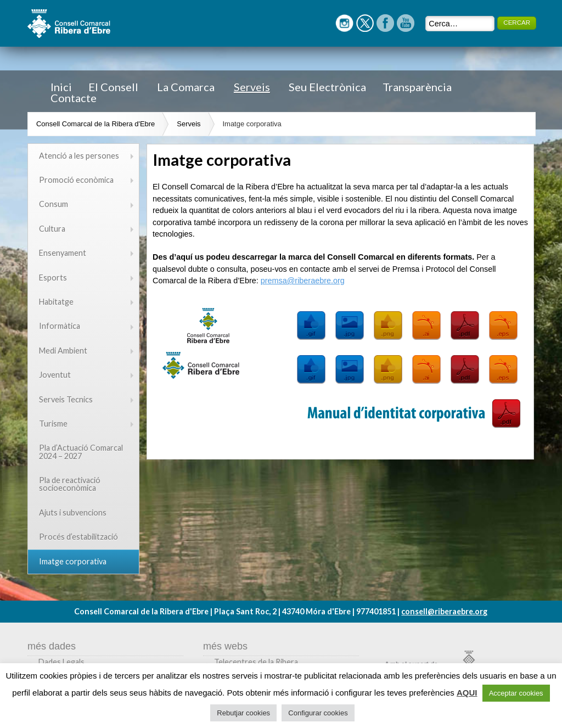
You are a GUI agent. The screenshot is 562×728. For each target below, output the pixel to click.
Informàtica (60, 326)
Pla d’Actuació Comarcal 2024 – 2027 (81, 452)
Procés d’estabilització (78, 537)
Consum (54, 204)
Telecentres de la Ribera (256, 662)
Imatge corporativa (252, 124)
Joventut (55, 375)
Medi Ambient (63, 351)
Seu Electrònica (327, 87)
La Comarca (186, 87)
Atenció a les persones (79, 156)
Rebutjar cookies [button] (243, 713)
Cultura (52, 229)
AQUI (467, 693)
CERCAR (517, 23)
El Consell (113, 87)
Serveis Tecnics (66, 399)
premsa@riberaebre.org (303, 281)
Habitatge (56, 302)
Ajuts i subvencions (73, 513)
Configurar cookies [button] (318, 713)
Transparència (417, 87)
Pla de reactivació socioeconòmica (70, 484)
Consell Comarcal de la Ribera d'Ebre (95, 124)
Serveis (252, 87)
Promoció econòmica (76, 180)
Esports (53, 278)
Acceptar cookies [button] (516, 693)
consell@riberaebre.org (444, 611)
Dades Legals (61, 662)
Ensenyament (63, 253)
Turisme (53, 424)
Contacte (74, 98)
